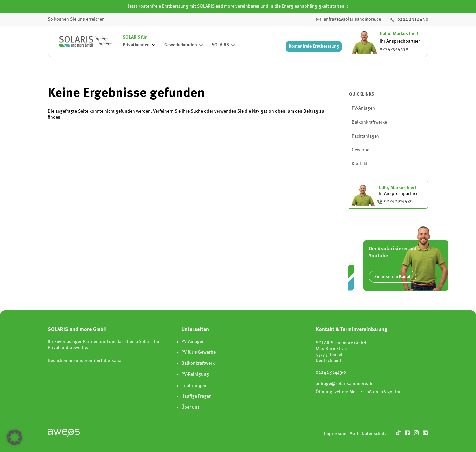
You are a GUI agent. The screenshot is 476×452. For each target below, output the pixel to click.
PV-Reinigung (195, 374)
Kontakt (360, 164)
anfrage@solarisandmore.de (344, 384)
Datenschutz (374, 434)
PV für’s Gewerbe (198, 352)
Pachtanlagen (365, 136)
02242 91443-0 (331, 372)
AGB (354, 434)
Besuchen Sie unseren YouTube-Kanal (85, 361)
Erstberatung (314, 46)
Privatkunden (136, 45)
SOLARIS (220, 45)
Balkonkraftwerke (369, 122)
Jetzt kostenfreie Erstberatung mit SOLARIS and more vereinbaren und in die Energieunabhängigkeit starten (236, 6)
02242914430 (394, 49)
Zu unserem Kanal (392, 277)
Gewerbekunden (181, 45)
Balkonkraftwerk (198, 363)
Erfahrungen (194, 386)
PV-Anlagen (363, 108)
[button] (15, 437)
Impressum (335, 434)
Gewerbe (360, 150)
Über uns (191, 407)
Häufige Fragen (197, 396)
